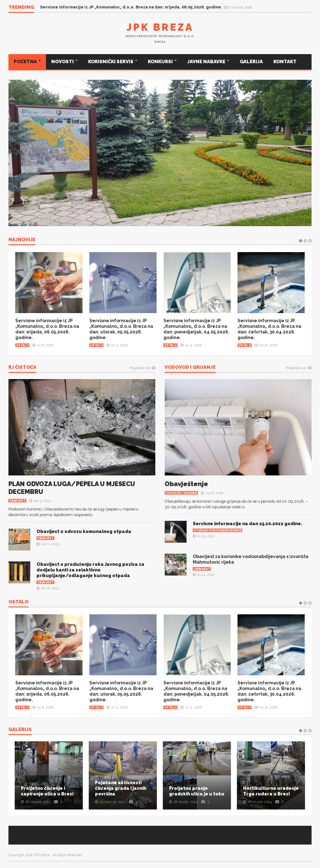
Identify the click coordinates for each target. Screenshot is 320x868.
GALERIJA (251, 62)
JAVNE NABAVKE (207, 62)
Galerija (20, 730)
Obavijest (17, 501)
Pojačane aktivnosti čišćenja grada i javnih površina (121, 788)
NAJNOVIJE (22, 240)
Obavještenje (186, 484)
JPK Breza (160, 27)
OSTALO (18, 602)
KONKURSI (161, 62)
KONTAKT (285, 62)
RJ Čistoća (22, 368)
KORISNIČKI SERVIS (111, 62)
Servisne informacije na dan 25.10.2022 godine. (247, 524)
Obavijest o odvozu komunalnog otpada (84, 531)
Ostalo (22, 345)
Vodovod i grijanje (190, 368)
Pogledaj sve (140, 368)
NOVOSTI (63, 62)
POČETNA (26, 62)
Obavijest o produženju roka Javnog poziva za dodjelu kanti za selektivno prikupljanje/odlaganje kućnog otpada (90, 570)
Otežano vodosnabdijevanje (217, 530)
